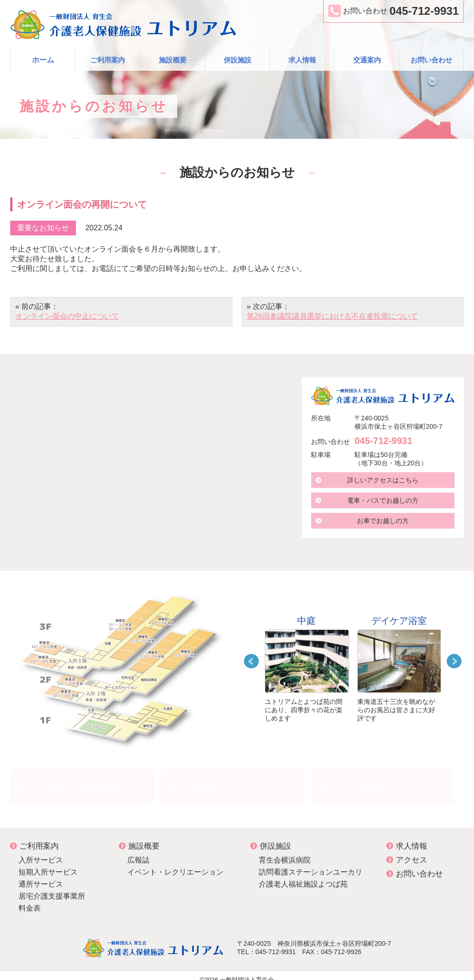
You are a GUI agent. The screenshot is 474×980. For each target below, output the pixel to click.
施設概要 (173, 60)
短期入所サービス (48, 864)
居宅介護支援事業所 (52, 888)
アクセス (407, 852)
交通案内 (367, 60)
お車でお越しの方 (383, 521)
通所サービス (41, 876)
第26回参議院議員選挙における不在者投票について (332, 316)
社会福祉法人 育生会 (383, 782)
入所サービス (41, 852)
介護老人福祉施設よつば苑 (303, 876)
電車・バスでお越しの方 (383, 500)
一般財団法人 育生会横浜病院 (82, 782)
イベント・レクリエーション (175, 864)
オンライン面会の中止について (67, 316)
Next (454, 661)
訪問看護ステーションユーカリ (232, 782)
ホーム (43, 60)
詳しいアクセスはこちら (383, 480)
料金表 (30, 900)
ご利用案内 (108, 60)
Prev (251, 661)
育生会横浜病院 (285, 852)
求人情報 (302, 60)
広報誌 (138, 852)
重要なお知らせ (43, 228)
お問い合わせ (431, 60)
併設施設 (237, 60)
